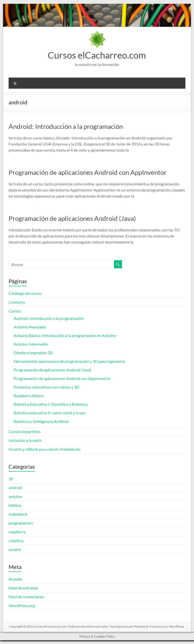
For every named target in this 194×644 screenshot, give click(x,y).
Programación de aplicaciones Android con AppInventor (88, 172)
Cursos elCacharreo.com (97, 55)
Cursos (15, 311)
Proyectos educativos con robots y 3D (46, 387)
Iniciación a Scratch (25, 440)
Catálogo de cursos (25, 293)
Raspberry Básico (29, 396)
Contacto (17, 302)
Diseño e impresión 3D (33, 353)
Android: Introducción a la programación (66, 126)
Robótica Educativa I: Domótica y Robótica (51, 404)
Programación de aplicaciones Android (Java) (72, 218)
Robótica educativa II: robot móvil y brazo (50, 413)
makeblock (18, 514)
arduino (15, 496)
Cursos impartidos (25, 431)
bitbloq (15, 505)
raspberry (17, 532)
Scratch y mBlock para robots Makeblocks (45, 449)
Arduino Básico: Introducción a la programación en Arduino (65, 335)
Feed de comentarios (27, 597)
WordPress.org (22, 605)
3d (11, 479)
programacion (21, 523)
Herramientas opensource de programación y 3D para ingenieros (69, 361)
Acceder (16, 579)
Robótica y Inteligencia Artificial (41, 421)
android (15, 487)
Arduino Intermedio (31, 344)
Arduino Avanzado (30, 327)
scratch (15, 549)
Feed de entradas (23, 588)
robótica (16, 541)
